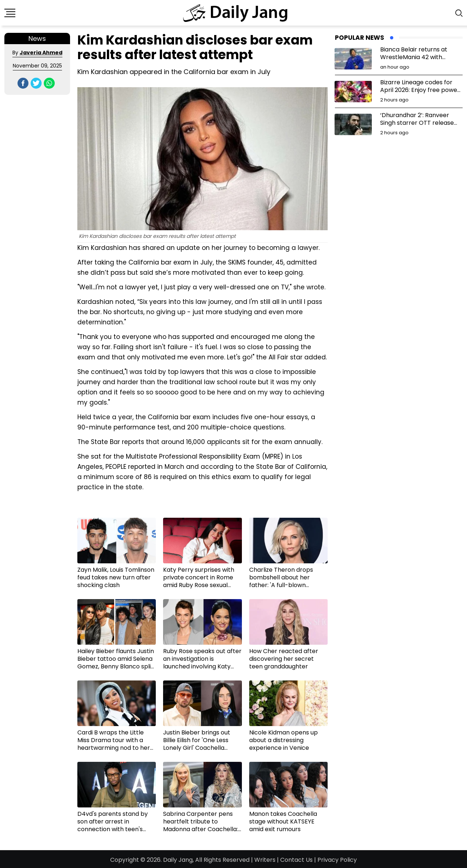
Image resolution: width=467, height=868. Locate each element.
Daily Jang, (178, 860)
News (37, 38)
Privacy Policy (337, 860)
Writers (265, 860)
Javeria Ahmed (41, 53)
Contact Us (296, 860)
